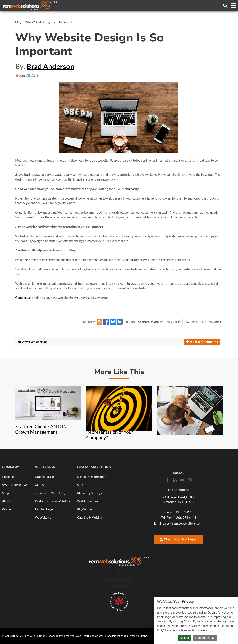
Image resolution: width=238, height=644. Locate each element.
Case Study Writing (90, 517)
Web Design (173, 322)
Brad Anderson (50, 66)
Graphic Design (45, 477)
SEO (203, 322)
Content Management (151, 322)
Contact (7, 509)
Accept (184, 638)
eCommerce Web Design (51, 493)
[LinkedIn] (175, 480)
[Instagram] (190, 480)
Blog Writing (85, 509)
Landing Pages (44, 509)
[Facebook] (167, 480)
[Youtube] (182, 480)
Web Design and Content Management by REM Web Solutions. (112, 636)
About (6, 501)
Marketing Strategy (90, 493)
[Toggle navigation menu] (233, 6)
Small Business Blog (15, 485)
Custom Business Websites (52, 501)
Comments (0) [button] (33, 342)
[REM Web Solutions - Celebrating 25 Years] (119, 561)
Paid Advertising (88, 501)
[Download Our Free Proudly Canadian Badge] (119, 601)
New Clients (191, 322)
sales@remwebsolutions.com (178, 523)
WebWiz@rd (43, 517)
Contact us (22, 298)
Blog (18, 22)
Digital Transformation (92, 477)
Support (7, 493)
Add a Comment (202, 342)
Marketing (215, 322)
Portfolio (8, 477)
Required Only (205, 638)
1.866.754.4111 (179, 518)
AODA (39, 485)
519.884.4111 (179, 512)
